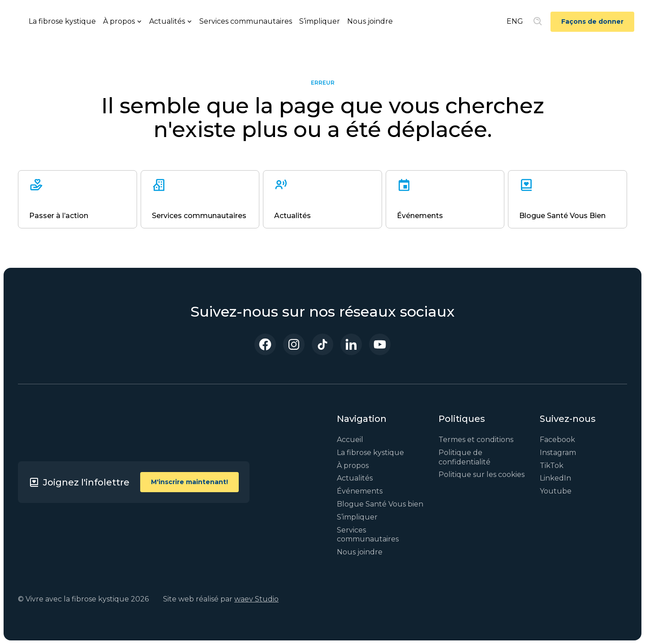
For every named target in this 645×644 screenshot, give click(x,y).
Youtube (556, 491)
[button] (123, 21)
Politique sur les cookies (482, 474)
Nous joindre (370, 21)
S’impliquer (320, 21)
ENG (515, 21)
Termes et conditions (476, 440)
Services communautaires (246, 21)
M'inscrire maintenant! (189, 482)
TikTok (552, 466)
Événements (360, 491)
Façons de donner (592, 21)
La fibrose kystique (62, 21)
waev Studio (256, 599)
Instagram (558, 453)
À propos (353, 466)
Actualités (355, 478)
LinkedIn (555, 478)
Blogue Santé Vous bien (380, 504)
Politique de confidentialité (464, 457)
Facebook (557, 440)
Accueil (350, 440)
